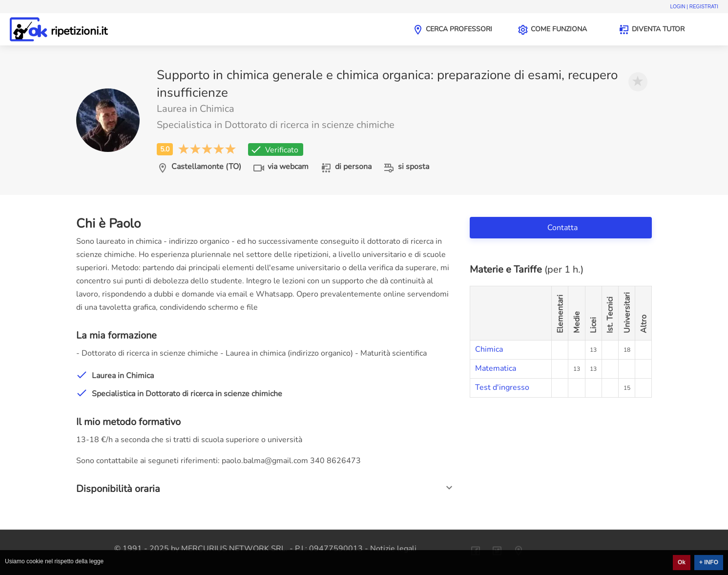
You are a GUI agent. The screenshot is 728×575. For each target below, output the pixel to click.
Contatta (563, 228)
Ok (682, 562)
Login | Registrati (694, 7)
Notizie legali (393, 549)
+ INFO (709, 562)
